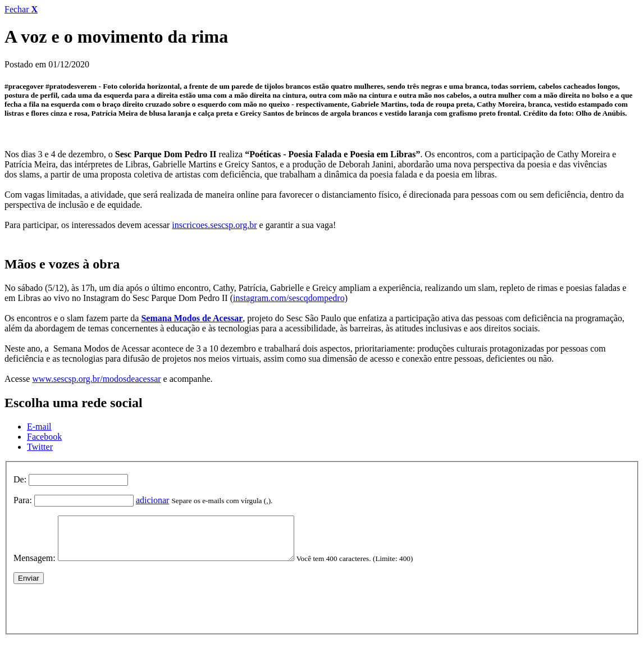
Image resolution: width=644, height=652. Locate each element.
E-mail (39, 427)
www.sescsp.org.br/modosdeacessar (96, 379)
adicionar (153, 500)
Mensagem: (35, 566)
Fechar (21, 9)
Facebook (44, 437)
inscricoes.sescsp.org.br (214, 225)
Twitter (40, 447)
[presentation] (99, 614)
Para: (23, 500)
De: (20, 479)
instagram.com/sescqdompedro (289, 298)
